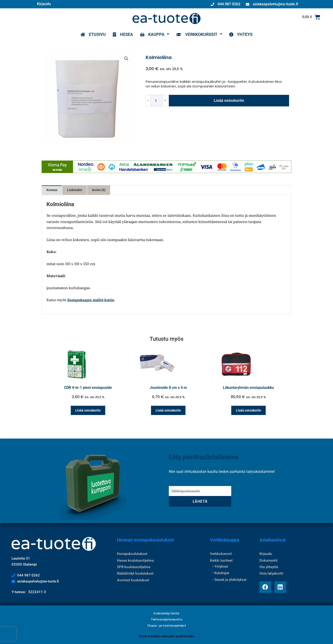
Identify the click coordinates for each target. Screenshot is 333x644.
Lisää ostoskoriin (229, 101)
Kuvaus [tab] (52, 190)
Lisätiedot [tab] (75, 190)
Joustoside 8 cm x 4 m (168, 388)
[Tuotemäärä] (157, 101)
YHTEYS (241, 34)
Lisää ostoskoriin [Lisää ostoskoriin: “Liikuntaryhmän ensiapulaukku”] (248, 410)
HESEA (123, 34)
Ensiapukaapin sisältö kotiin (91, 300)
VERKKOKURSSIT (199, 34)
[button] (126, 59)
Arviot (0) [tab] (99, 190)
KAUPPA (155, 34)
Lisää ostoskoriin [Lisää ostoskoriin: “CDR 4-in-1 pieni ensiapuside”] (88, 410)
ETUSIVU (93, 34)
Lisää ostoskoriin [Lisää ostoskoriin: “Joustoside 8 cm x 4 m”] (168, 410)
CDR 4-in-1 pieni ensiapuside (88, 388)
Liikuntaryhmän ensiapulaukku (248, 388)
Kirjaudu (44, 4)
